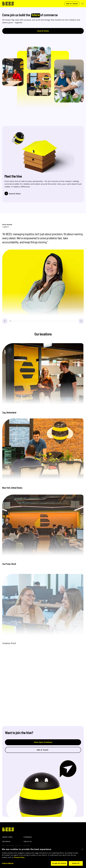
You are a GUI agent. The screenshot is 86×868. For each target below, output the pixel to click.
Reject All (76, 865)
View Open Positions (43, 743)
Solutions (6, 841)
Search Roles (43, 31)
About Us (28, 841)
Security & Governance (12, 846)
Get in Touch (72, 4)
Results (27, 846)
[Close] (82, 851)
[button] (16, 321)
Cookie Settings (8, 865)
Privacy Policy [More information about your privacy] (19, 859)
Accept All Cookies (59, 865)
